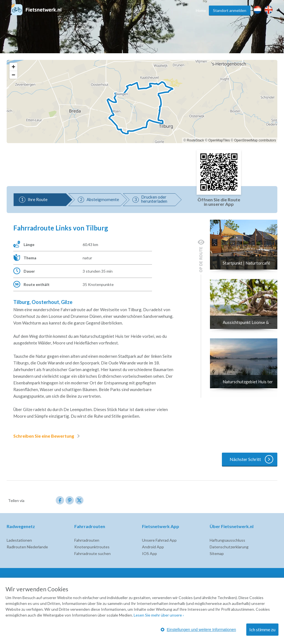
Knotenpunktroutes (92, 547)
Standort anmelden (230, 10)
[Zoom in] (13, 67)
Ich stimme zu (262, 629)
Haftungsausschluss (227, 540)
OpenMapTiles (219, 140)
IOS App (149, 553)
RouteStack (196, 140)
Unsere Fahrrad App (159, 540)
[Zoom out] (13, 75)
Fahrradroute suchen (92, 553)
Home (201, 10)
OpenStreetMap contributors (255, 140)
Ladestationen (19, 540)
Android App (153, 547)
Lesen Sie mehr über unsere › (159, 615)
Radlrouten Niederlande (27, 547)
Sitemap (217, 553)
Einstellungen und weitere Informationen (198, 630)
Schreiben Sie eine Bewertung (48, 436)
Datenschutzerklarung (229, 547)
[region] (142, 102)
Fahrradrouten (87, 540)
